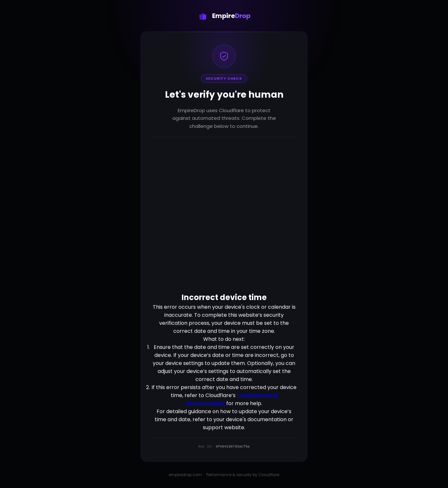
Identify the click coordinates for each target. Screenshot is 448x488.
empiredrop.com (185, 475)
